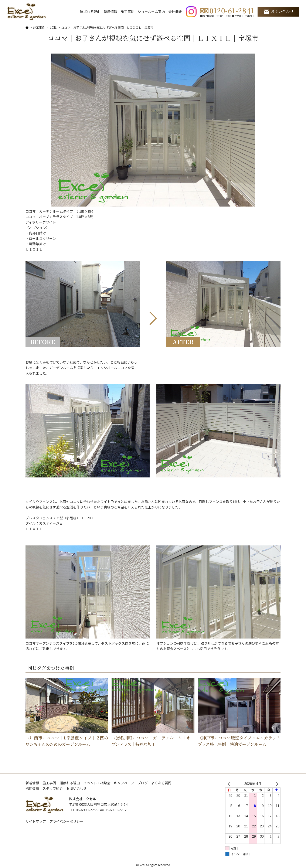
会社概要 (175, 11)
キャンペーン (124, 783)
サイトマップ (36, 821)
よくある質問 (161, 783)
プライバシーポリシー (66, 821)
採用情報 (32, 788)
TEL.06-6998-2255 (83, 810)
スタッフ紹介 (53, 788)
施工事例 (127, 11)
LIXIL (53, 27)
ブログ (143, 783)
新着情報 (110, 11)
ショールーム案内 (151, 11)
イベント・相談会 (97, 783)
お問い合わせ (282, 11)
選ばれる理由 (90, 11)
